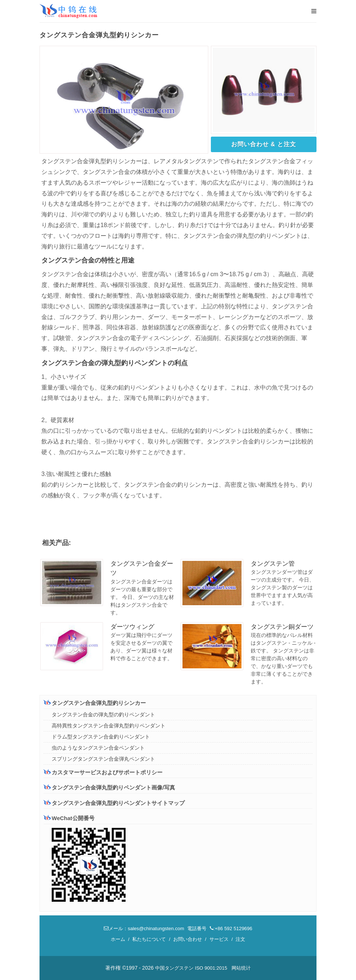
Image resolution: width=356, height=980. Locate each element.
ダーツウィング (132, 627)
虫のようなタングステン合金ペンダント (98, 748)
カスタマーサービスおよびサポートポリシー (103, 772)
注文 (240, 939)
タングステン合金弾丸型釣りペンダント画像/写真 (109, 787)
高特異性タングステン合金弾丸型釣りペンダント (109, 726)
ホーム (118, 939)
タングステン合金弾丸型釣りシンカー (95, 703)
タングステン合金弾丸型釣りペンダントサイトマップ (114, 803)
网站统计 (241, 968)
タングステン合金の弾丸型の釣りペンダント (103, 715)
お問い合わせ (188, 939)
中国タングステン (174, 968)
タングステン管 (273, 564)
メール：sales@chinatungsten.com (144, 928)
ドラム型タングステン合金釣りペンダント (101, 737)
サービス (219, 939)
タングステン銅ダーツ (282, 627)
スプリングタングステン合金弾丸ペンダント (103, 759)
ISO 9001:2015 (211, 968)
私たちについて (149, 939)
